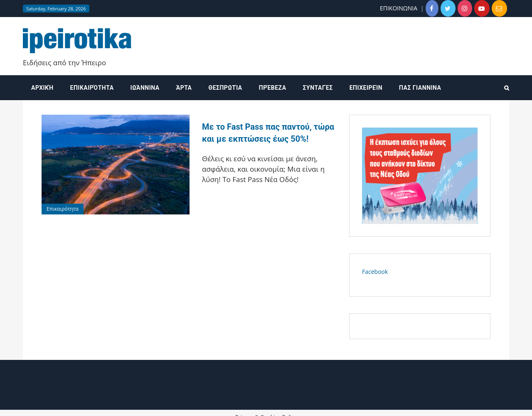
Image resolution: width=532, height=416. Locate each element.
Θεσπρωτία (225, 88)
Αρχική (42, 88)
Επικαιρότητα (92, 88)
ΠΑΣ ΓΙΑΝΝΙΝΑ (420, 88)
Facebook (375, 272)
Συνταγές (318, 88)
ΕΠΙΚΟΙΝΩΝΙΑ (399, 8)
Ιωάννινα (145, 88)
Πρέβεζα (273, 88)
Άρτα (184, 88)
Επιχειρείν (366, 88)
